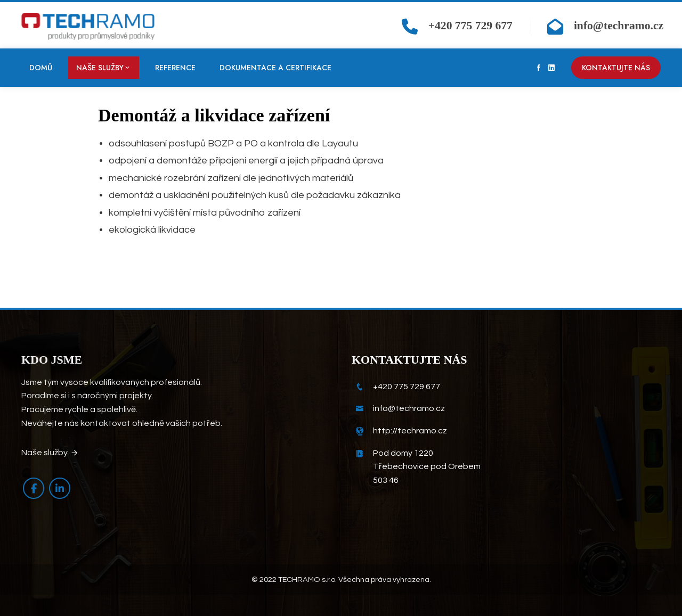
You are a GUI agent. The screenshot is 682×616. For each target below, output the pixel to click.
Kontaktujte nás (616, 68)
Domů (41, 68)
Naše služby (104, 68)
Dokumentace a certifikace (275, 68)
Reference (175, 68)
